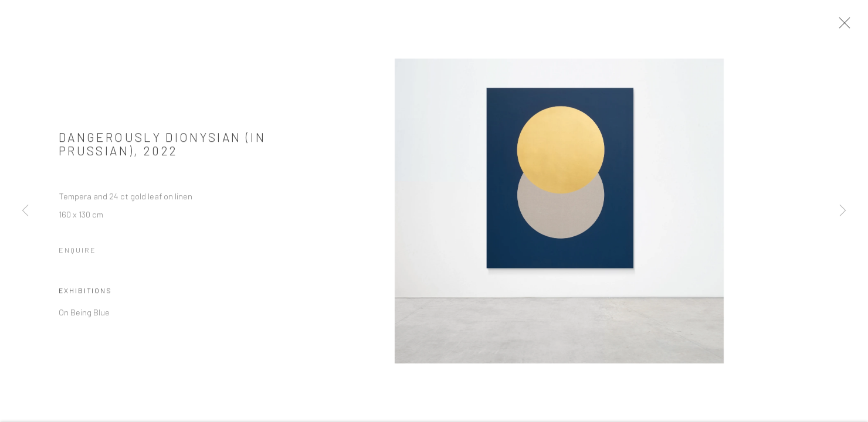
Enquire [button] (77, 253)
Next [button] (843, 211)
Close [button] (847, 26)
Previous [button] (25, 211)
